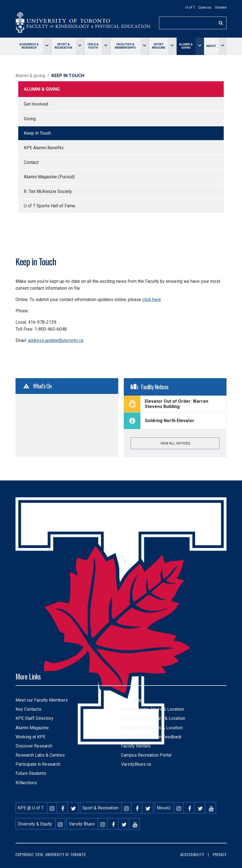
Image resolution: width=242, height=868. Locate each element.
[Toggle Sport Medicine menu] (172, 46)
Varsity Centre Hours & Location (152, 728)
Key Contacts (28, 709)
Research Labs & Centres (40, 755)
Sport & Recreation (63, 46)
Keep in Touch (37, 133)
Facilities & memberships (125, 46)
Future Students (31, 773)
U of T (190, 7)
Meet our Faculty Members (42, 700)
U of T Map (132, 700)
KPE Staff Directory (34, 718)
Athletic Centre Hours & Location (152, 709)
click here (152, 300)
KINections (26, 783)
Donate (221, 7)
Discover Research (34, 746)
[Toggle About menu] (222, 46)
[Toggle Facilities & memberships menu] (145, 46)
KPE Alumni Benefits (44, 148)
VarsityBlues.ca (136, 764)
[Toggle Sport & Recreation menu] (80, 46)
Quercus (205, 7)
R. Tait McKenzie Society (48, 191)
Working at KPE (30, 737)
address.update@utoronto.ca (56, 340)
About (211, 46)
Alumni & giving (186, 46)
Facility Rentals (136, 746)
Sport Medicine (159, 46)
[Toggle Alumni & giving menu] (199, 46)
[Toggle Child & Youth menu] (106, 46)
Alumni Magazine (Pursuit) (49, 177)
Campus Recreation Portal (146, 755)
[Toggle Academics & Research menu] (47, 46)
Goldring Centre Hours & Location (153, 718)
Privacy (220, 855)
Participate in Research (38, 764)
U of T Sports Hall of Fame (50, 206)
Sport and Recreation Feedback (151, 737)
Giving (30, 119)
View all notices (175, 443)
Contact (31, 162)
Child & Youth (93, 46)
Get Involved (36, 104)
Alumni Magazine (32, 728)
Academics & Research (29, 46)
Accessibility (192, 855)
